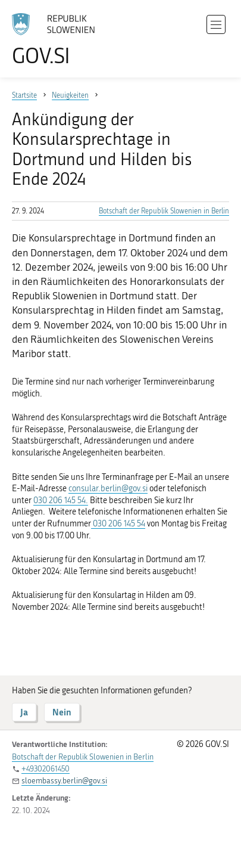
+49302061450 (46, 769)
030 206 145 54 (118, 524)
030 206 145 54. (61, 500)
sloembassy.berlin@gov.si (64, 781)
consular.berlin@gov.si (108, 489)
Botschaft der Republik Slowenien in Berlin (164, 211)
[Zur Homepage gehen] (60, 40)
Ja (24, 712)
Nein (62, 712)
